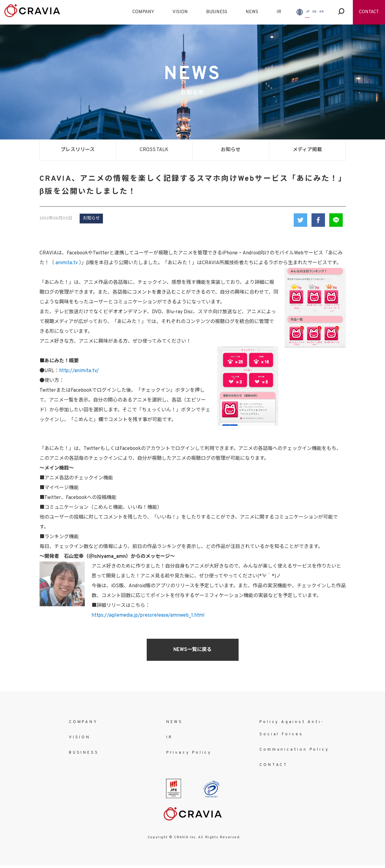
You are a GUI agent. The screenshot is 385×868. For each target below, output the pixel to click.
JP (308, 12)
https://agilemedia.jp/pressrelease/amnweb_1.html (148, 615)
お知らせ (231, 150)
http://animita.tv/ (79, 371)
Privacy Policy (189, 753)
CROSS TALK (154, 150)
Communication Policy (294, 750)
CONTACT (369, 12)
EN (314, 12)
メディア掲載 (307, 150)
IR (279, 12)
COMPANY (143, 12)
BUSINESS (217, 12)
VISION (180, 12)
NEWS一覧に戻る (192, 650)
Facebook (318, 220)
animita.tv (67, 263)
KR (322, 12)
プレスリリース (78, 150)
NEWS (252, 12)
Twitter (300, 220)
